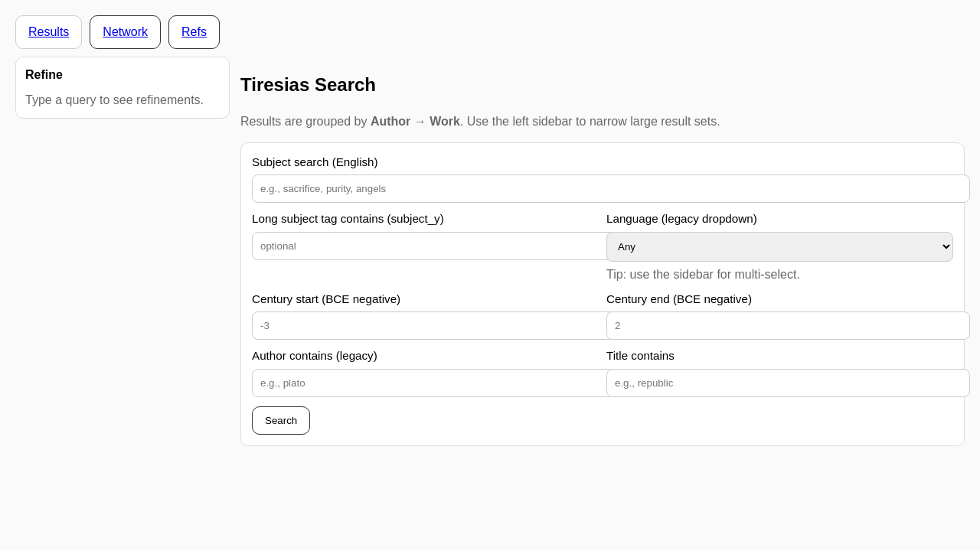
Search (281, 421)
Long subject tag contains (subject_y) (348, 218)
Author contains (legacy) (315, 355)
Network (125, 32)
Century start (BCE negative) (326, 299)
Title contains (640, 355)
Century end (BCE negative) (679, 299)
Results (49, 32)
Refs (194, 32)
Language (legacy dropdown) (682, 218)
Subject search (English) (315, 162)
